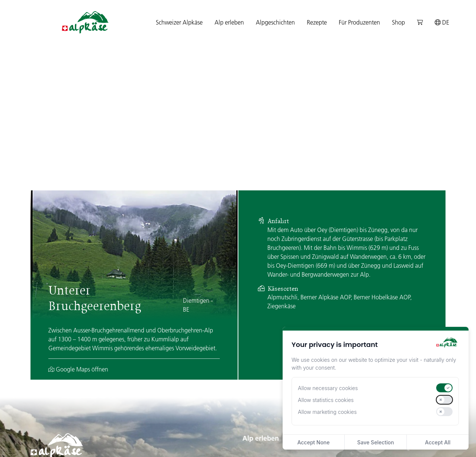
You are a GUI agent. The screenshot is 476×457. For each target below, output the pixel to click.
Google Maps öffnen (78, 268)
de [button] (442, 22)
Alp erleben (261, 337)
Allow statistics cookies (326, 400)
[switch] (444, 388)
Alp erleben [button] (229, 22)
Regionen (255, 376)
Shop (398, 22)
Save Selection (376, 442)
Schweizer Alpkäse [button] (179, 22)
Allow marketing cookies (327, 412)
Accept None (313, 442)
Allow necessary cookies (328, 388)
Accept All (438, 442)
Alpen (250, 364)
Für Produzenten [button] (359, 22)
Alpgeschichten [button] (275, 22)
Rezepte (317, 22)
